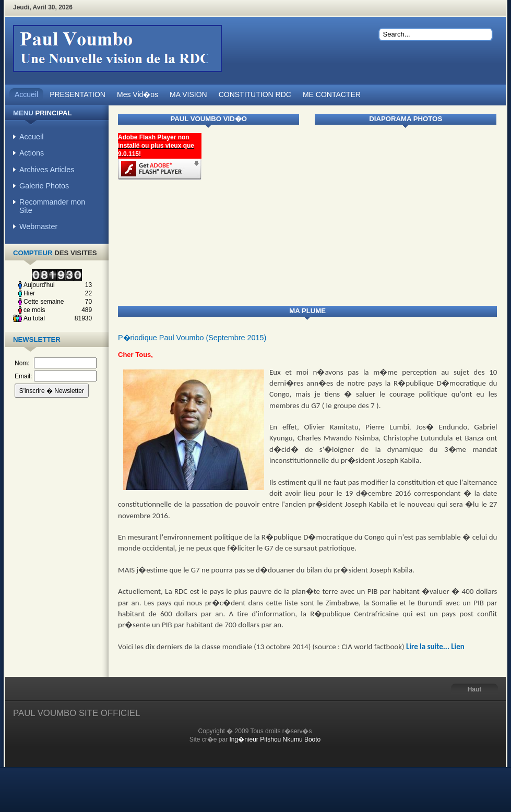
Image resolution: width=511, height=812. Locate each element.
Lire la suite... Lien (435, 647)
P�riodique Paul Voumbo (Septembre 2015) (192, 338)
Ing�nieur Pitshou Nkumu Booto (275, 739)
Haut (475, 689)
